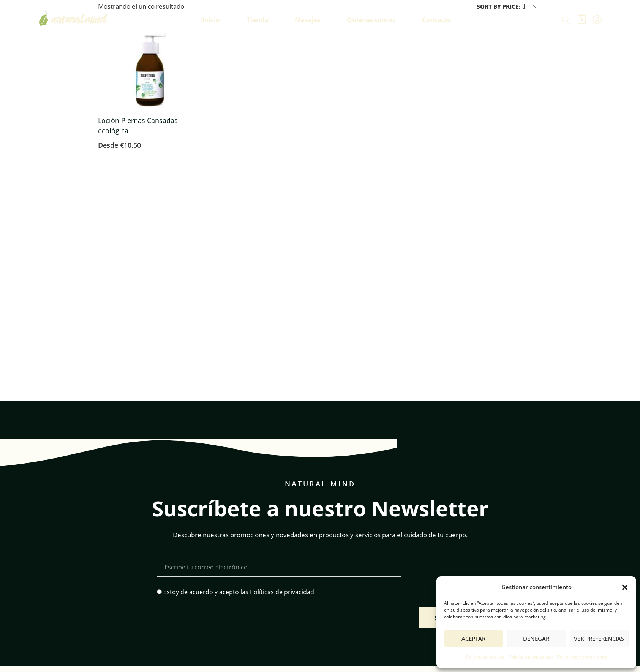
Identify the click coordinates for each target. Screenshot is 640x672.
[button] (625, 587)
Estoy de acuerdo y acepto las (239, 592)
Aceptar (473, 639)
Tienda (257, 20)
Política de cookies (485, 657)
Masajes (307, 20)
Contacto (437, 20)
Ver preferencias (599, 639)
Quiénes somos (371, 20)
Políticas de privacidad (282, 592)
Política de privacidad (531, 657)
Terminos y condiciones (582, 657)
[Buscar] (566, 20)
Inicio (211, 20)
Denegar (536, 639)
